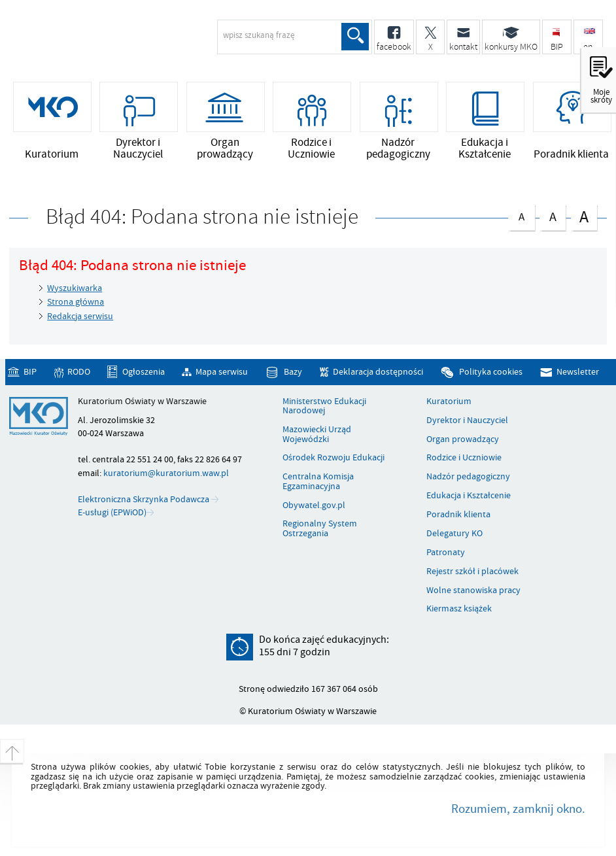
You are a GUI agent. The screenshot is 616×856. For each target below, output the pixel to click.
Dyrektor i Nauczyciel (467, 420)
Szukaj (355, 37)
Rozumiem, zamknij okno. (518, 809)
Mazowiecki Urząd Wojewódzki (317, 435)
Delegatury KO (454, 534)
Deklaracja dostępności (378, 372)
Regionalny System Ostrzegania (320, 529)
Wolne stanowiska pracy (473, 591)
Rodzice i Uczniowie (464, 458)
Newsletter (578, 372)
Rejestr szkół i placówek (472, 572)
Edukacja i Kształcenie (469, 496)
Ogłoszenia (144, 372)
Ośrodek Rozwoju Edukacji (334, 458)
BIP (30, 372)
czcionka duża (584, 216)
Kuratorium (449, 402)
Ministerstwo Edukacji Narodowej (324, 406)
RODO (79, 372)
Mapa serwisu (222, 372)
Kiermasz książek (459, 609)
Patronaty (446, 553)
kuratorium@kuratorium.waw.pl (166, 473)
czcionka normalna (521, 214)
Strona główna (76, 302)
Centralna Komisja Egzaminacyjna (318, 482)
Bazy (293, 372)
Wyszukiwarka (75, 288)
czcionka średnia (553, 215)
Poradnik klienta (458, 515)
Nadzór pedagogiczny (468, 477)
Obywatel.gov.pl (314, 505)
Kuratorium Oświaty (114, 43)
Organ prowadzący (463, 439)
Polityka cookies (491, 372)
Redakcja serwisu (80, 316)
